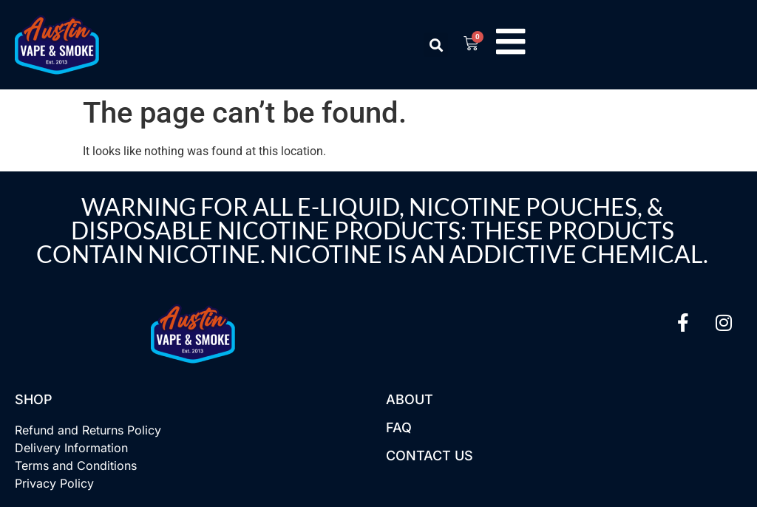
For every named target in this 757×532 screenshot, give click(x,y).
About (410, 399)
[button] (434, 45)
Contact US (430, 456)
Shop (34, 399)
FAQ (399, 427)
